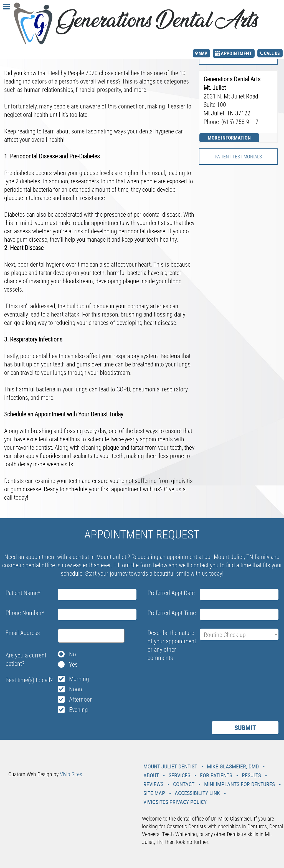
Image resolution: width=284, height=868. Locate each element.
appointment (236, 53)
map (203, 53)
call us (272, 53)
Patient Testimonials (238, 156)
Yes (73, 664)
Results (251, 775)
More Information (229, 138)
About (151, 775)
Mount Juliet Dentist (170, 766)
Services (179, 775)
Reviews (153, 784)
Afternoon (81, 699)
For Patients (216, 775)
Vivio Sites (71, 774)
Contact (184, 784)
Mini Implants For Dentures (239, 784)
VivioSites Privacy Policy (175, 802)
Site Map (154, 793)
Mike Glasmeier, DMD (233, 766)
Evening (78, 709)
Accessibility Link (197, 793)
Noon (76, 689)
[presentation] (190, 677)
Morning (79, 679)
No (73, 654)
